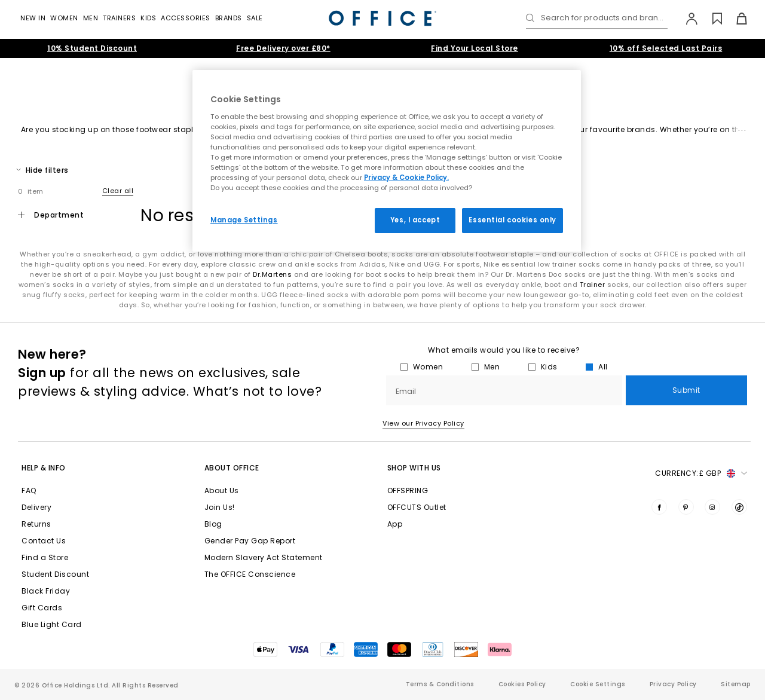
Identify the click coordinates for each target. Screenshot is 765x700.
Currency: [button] (701, 473)
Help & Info (44, 468)
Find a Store (45, 557)
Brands (229, 18)
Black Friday (46, 591)
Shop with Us (414, 468)
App (395, 524)
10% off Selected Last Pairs (666, 48)
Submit (686, 390)
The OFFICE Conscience (250, 574)
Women (64, 18)
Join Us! (220, 507)
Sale (255, 18)
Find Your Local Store (475, 48)
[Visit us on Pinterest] (686, 507)
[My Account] (686, 19)
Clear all (118, 191)
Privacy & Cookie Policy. (406, 178)
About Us (222, 490)
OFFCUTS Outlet (417, 507)
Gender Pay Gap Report (250, 541)
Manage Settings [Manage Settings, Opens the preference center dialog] (244, 220)
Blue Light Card (52, 624)
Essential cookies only (512, 220)
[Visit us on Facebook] (659, 507)
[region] (387, 161)
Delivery (36, 507)
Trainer (593, 285)
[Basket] (735, 19)
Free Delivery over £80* (283, 48)
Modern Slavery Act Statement (264, 557)
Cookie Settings (598, 684)
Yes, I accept (415, 220)
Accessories (186, 18)
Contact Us (44, 541)
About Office (232, 468)
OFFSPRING (408, 490)
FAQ (29, 490)
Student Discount (55, 574)
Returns (36, 524)
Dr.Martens (272, 274)
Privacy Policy (673, 684)
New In (33, 18)
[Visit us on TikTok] (739, 507)
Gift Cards (42, 608)
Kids (148, 18)
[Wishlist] (710, 19)
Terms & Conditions (440, 684)
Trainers (119, 18)
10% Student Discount (92, 48)
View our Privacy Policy (423, 423)
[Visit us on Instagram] (712, 507)
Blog (213, 524)
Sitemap (736, 684)
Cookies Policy (522, 684)
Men (91, 18)
